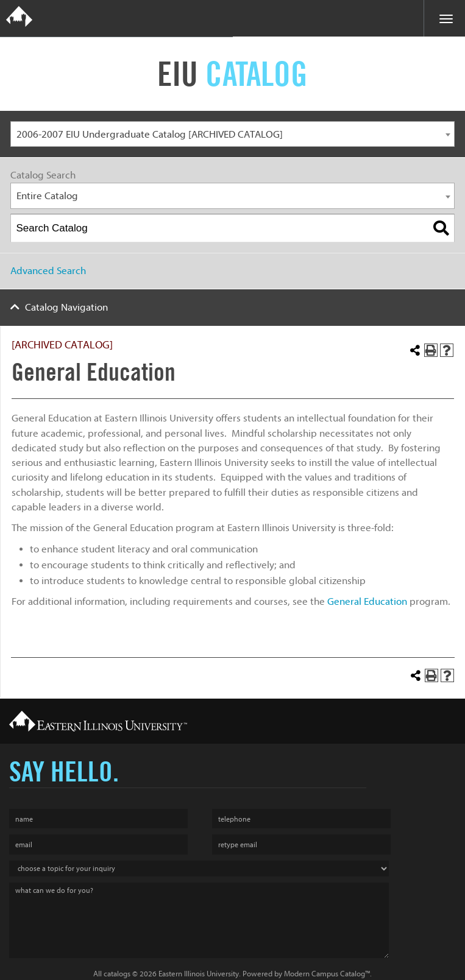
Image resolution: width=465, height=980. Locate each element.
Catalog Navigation (66, 307)
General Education (367, 601)
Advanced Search (48, 271)
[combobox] (232, 134)
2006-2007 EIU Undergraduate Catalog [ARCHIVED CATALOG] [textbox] (150, 134)
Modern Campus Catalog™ (327, 974)
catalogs (117, 974)
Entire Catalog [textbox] (47, 196)
